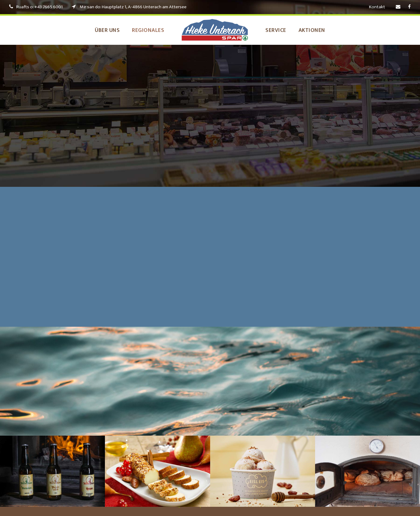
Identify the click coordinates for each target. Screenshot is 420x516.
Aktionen (320, 30)
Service (279, 30)
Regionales (147, 30)
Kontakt (377, 7)
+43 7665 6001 (51, 7)
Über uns (100, 30)
